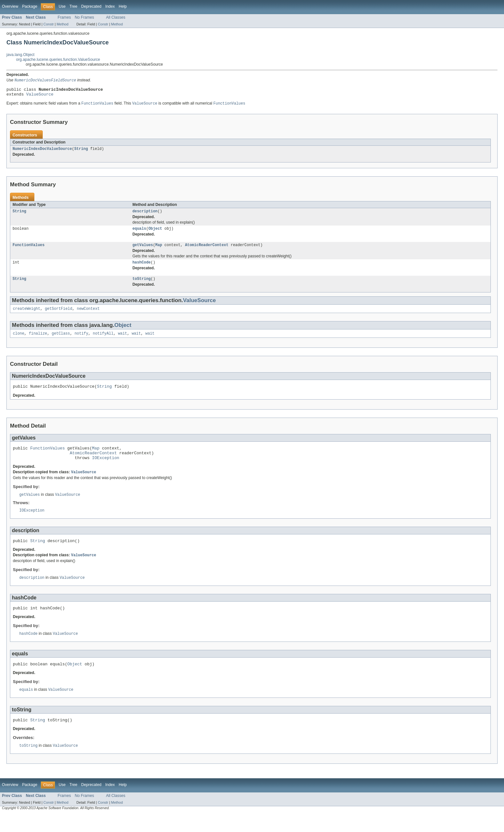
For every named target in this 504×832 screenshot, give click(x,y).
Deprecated (91, 6)
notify (81, 341)
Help (123, 6)
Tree (73, 6)
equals (139, 233)
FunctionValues (29, 250)
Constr (49, 24)
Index (110, 6)
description (145, 215)
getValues (143, 250)
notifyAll (103, 341)
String (81, 152)
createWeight (27, 316)
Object (155, 233)
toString (142, 285)
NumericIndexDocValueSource (42, 152)
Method (62, 24)
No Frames (85, 17)
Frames (64, 17)
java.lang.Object (20, 55)
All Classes (116, 17)
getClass (61, 341)
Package (30, 6)
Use (62, 6)
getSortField (59, 316)
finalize (38, 341)
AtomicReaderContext (207, 250)
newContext (88, 316)
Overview (10, 6)
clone (19, 341)
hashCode (142, 268)
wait (122, 341)
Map (159, 250)
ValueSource (40, 96)
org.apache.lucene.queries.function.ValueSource (58, 60)
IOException (106, 469)
